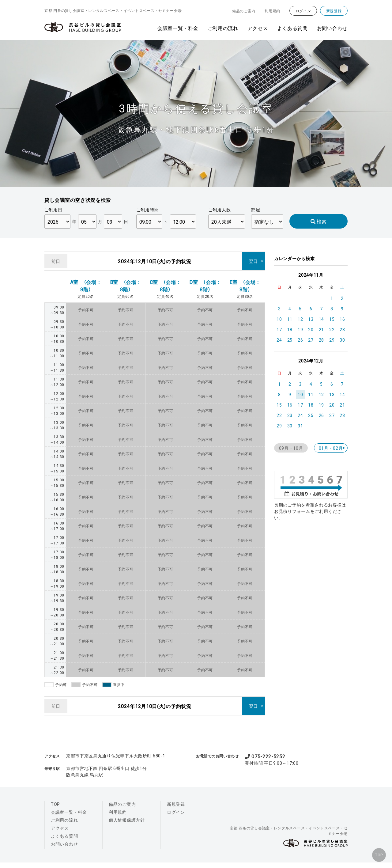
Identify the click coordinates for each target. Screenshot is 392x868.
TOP (377, 853)
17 (279, 329)
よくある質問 (292, 28)
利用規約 (272, 11)
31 (300, 426)
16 (342, 319)
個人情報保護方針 (127, 811)
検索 (318, 221)
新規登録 (334, 11)
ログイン (303, 11)
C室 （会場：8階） (166, 281)
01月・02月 (331, 448)
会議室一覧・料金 (178, 28)
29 (332, 340)
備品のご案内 (244, 11)
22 (332, 329)
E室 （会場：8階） (245, 281)
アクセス (258, 28)
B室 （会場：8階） (126, 281)
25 (290, 340)
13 (311, 319)
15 (332, 319)
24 (279, 340)
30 (342, 340)
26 (300, 340)
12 (300, 319)
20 (311, 329)
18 (290, 329)
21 (321, 329)
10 (279, 319)
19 (300, 329)
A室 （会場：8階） (86, 281)
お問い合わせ (332, 28)
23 (342, 329)
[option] (196, 113)
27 (311, 340)
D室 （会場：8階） (205, 281)
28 (321, 340)
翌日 (253, 259)
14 (321, 319)
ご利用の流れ (223, 28)
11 (290, 319)
